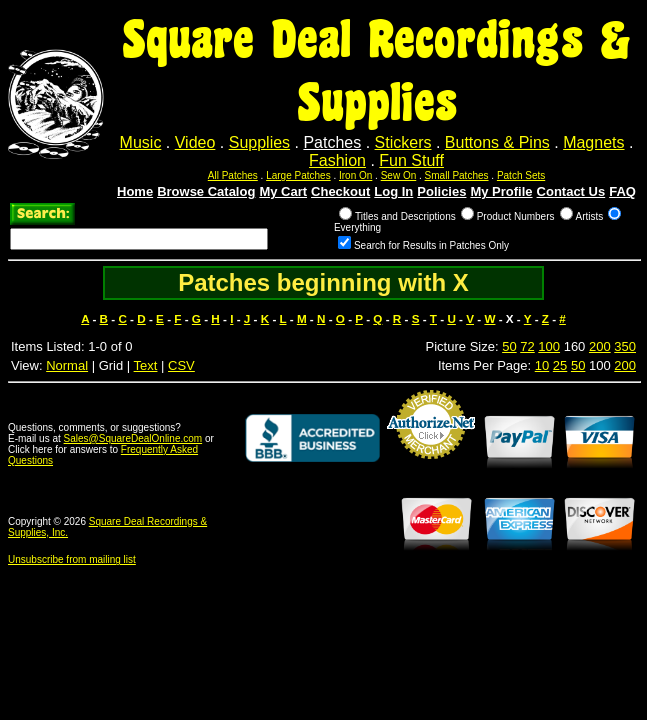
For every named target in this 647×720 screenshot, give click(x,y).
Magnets (593, 142)
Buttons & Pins (497, 142)
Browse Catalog (206, 191)
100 (549, 346)
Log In (393, 191)
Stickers (403, 142)
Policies (441, 191)
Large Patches (298, 175)
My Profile (501, 191)
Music (141, 142)
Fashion (337, 160)
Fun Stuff (411, 160)
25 (560, 365)
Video (195, 142)
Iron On (355, 175)
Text (146, 365)
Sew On (399, 175)
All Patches (233, 175)
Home (135, 191)
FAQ (622, 191)
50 (509, 346)
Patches (332, 142)
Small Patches (457, 175)
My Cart (283, 191)
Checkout (340, 191)
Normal (67, 365)
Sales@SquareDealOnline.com (133, 438)
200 (600, 346)
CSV (181, 365)
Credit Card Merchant (431, 467)
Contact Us (571, 191)
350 (625, 346)
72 (527, 346)
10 (542, 365)
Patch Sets (521, 175)
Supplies (259, 142)
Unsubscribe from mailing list (72, 559)
